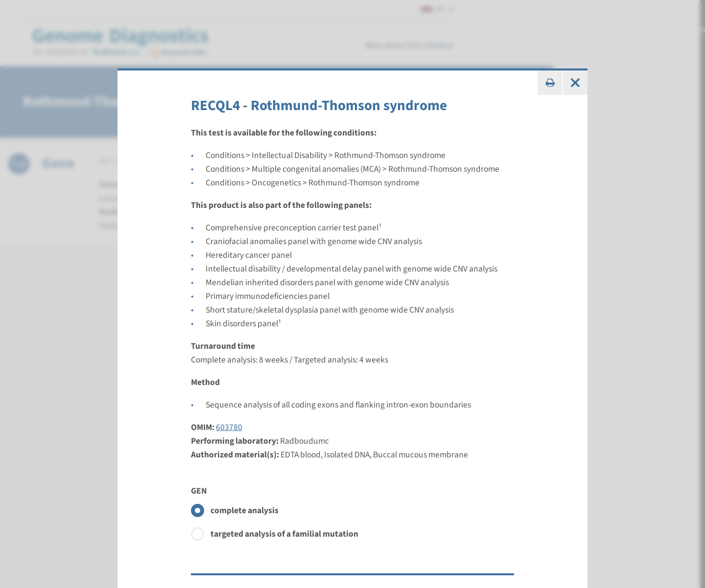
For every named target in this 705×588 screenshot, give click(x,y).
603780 (229, 427)
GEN (199, 491)
